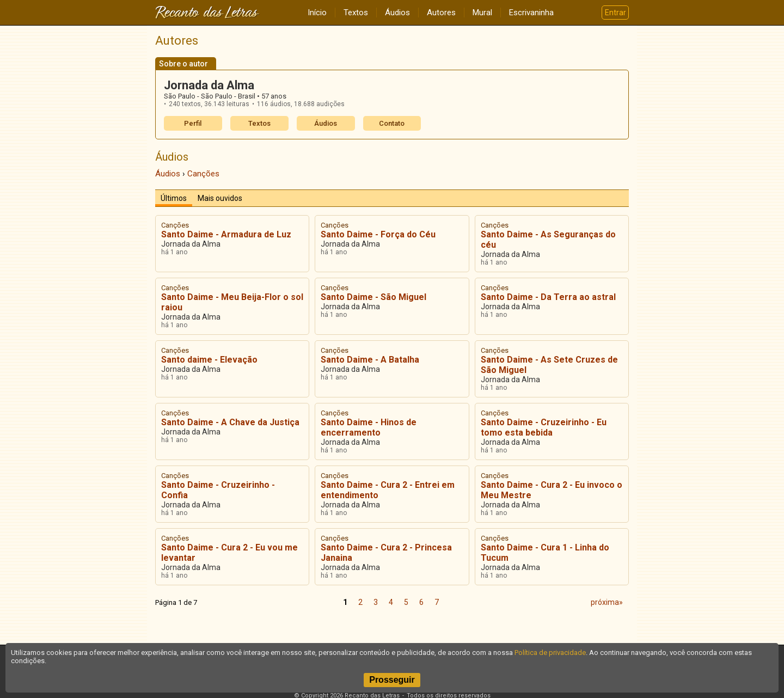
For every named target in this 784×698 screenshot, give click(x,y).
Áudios (397, 13)
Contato (392, 123)
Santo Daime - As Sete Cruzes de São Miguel (549, 365)
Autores (441, 13)
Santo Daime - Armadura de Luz (226, 234)
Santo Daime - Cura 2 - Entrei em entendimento (388, 490)
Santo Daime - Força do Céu (378, 234)
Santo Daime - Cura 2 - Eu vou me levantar (229, 553)
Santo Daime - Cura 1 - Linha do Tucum (545, 553)
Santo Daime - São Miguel (373, 297)
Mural (482, 13)
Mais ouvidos (220, 198)
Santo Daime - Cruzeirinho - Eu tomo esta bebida (544, 427)
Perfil (193, 123)
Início (317, 13)
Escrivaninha (531, 13)
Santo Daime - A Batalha (370, 360)
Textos (356, 13)
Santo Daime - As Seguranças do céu (548, 240)
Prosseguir (392, 680)
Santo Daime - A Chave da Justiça (230, 422)
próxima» (607, 602)
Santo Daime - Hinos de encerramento (369, 427)
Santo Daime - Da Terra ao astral (548, 297)
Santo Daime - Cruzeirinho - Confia (218, 490)
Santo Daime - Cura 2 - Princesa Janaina (386, 553)
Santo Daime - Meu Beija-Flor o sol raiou (232, 302)
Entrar (615, 13)
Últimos (174, 198)
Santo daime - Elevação (209, 360)
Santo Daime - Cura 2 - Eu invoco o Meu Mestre (552, 490)
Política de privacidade (550, 653)
